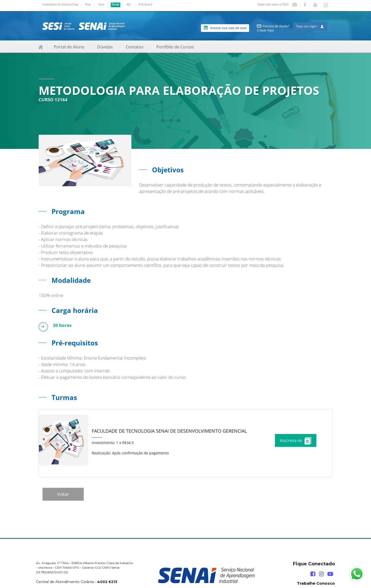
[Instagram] (321, 574)
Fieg (88, 4)
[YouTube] (330, 574)
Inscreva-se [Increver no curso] (296, 441)
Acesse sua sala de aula (225, 28)
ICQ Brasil (145, 4)
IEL (129, 4)
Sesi (101, 4)
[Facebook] (313, 574)
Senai (115, 4)
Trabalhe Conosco (316, 583)
